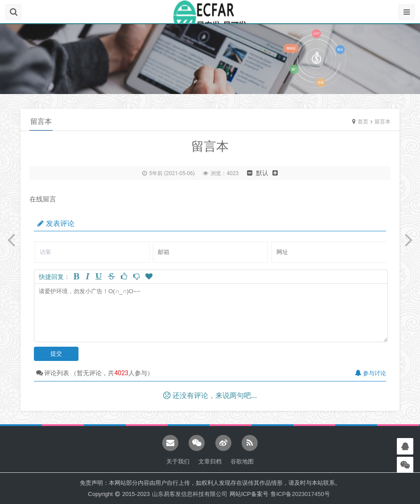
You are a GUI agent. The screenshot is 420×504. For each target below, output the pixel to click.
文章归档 (210, 461)
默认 (262, 173)
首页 (363, 122)
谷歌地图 (242, 461)
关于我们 (178, 461)
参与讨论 (371, 373)
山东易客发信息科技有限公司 (190, 494)
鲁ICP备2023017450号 (300, 494)
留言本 (383, 122)
